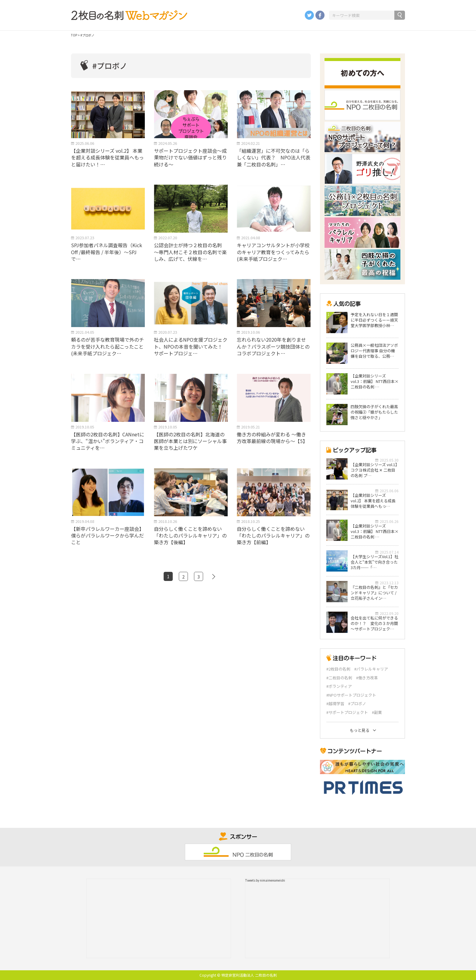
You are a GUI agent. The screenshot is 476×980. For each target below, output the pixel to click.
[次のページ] (214, 576)
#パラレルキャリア (371, 669)
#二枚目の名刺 (339, 678)
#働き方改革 (367, 678)
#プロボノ (357, 704)
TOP (74, 35)
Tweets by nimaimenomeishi (265, 880)
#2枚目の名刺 (338, 669)
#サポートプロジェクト (347, 712)
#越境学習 (335, 704)
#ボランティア (339, 686)
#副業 (377, 712)
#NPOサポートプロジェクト (351, 695)
